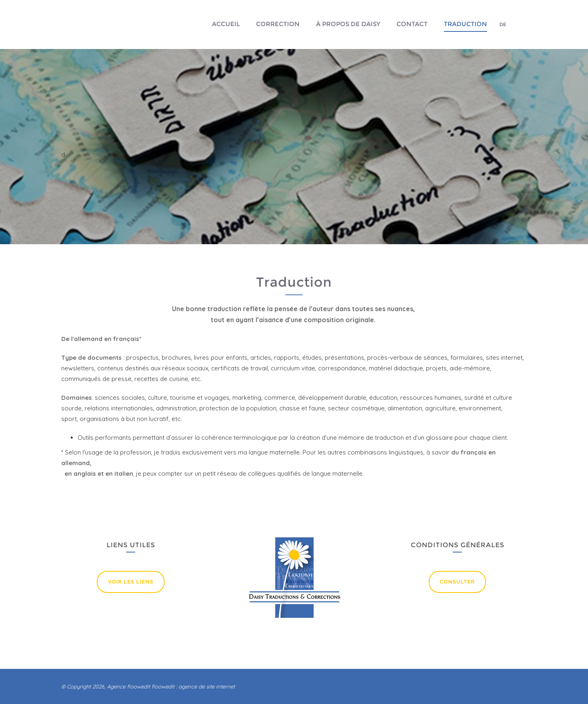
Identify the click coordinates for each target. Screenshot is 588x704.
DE (503, 24)
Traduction (465, 24)
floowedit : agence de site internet (193, 686)
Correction (278, 24)
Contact (412, 24)
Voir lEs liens (130, 582)
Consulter (457, 582)
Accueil (226, 24)
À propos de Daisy (348, 24)
